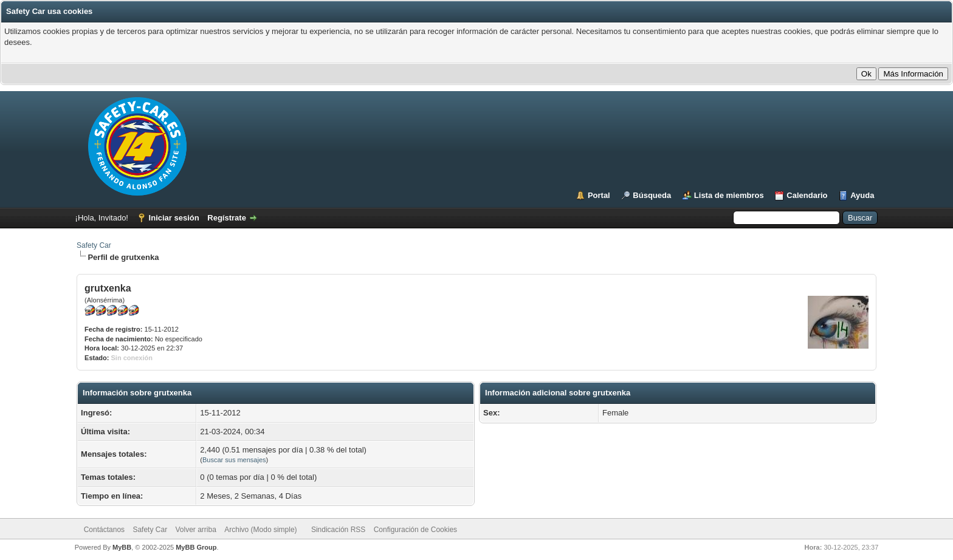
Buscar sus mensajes (234, 460)
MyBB (122, 547)
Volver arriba (195, 530)
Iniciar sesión (174, 218)
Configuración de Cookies (415, 530)
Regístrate (227, 218)
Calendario (807, 195)
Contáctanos (104, 530)
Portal (599, 195)
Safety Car (94, 245)
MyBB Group (196, 547)
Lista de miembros (729, 195)
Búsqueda (652, 195)
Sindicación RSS (338, 530)
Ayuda (862, 195)
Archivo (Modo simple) (260, 530)
